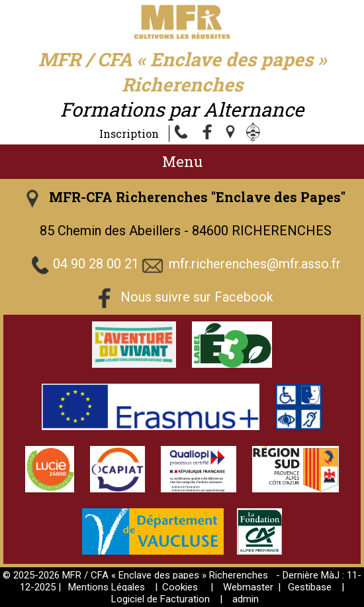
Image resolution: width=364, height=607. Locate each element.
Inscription (129, 134)
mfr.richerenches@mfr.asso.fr (255, 264)
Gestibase (310, 587)
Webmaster (248, 587)
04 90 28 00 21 (96, 264)
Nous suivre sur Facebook (197, 298)
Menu (182, 161)
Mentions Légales (107, 587)
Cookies (180, 587)
